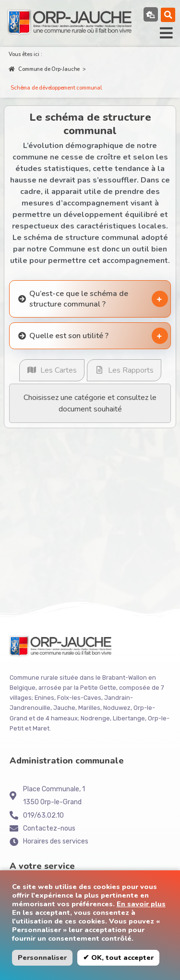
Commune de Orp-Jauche (44, 69)
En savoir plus (141, 904)
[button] (168, 15)
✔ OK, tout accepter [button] (118, 957)
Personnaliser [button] (42, 957)
